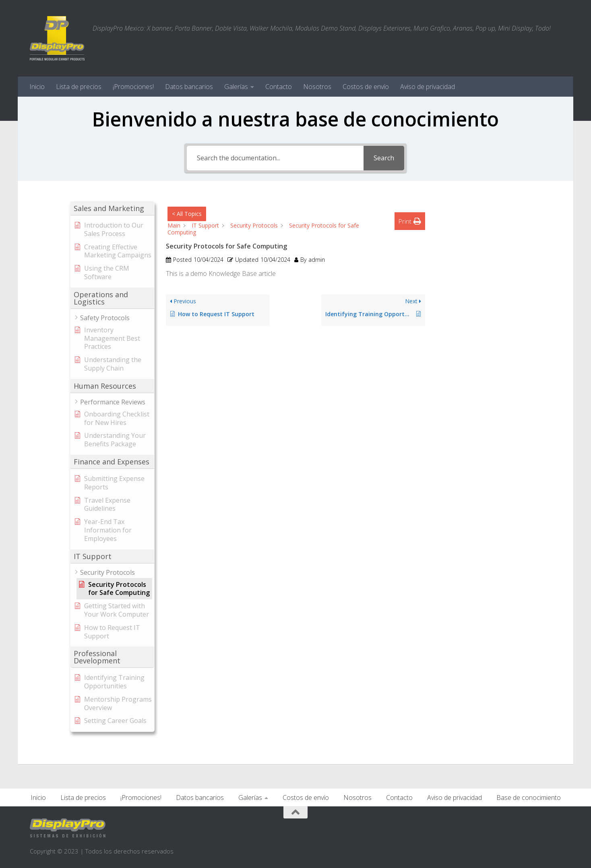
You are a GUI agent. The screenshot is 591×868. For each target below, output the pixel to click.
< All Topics (187, 214)
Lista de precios (79, 87)
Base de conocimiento (529, 798)
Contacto (279, 87)
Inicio (37, 87)
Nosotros (317, 87)
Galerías (236, 87)
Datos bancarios (189, 87)
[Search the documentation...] (275, 158)
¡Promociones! (133, 87)
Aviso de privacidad (428, 87)
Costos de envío (366, 87)
